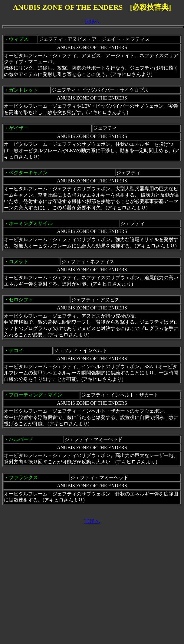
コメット (18, 262)
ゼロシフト (21, 300)
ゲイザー (18, 128)
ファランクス (23, 477)
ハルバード (21, 439)
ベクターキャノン (28, 173)
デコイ (16, 350)
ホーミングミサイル (31, 223)
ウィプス (18, 39)
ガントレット (23, 90)
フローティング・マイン (35, 395)
